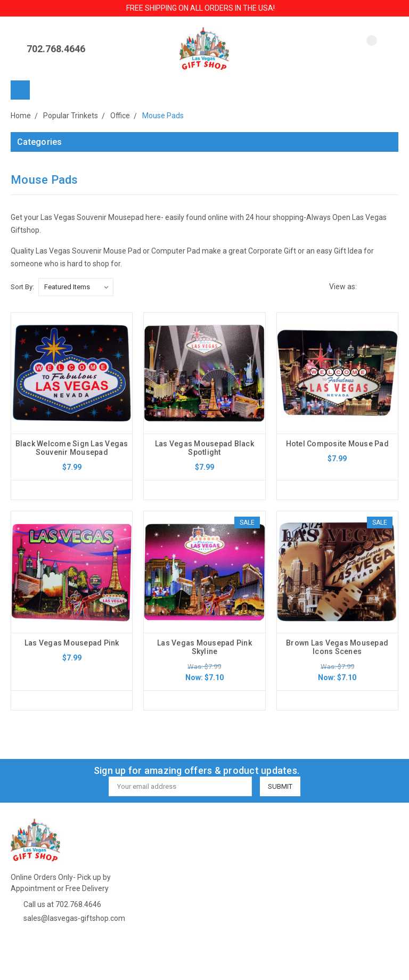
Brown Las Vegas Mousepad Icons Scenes (337, 647)
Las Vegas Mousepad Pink (72, 643)
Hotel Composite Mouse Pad (337, 444)
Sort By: (22, 287)
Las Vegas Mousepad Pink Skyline (204, 647)
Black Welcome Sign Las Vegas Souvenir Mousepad (72, 448)
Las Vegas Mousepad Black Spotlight (204, 448)
